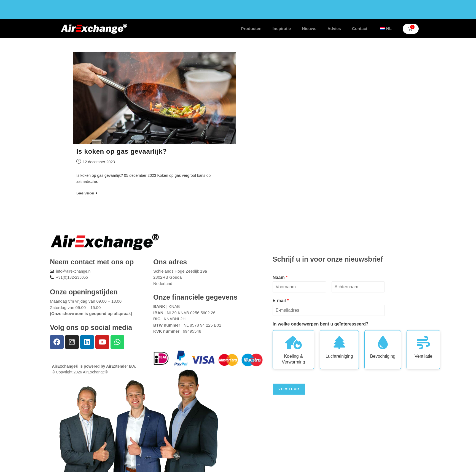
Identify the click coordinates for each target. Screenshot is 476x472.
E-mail (281, 301)
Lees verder (87, 193)
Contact (360, 29)
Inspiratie (282, 29)
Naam (280, 277)
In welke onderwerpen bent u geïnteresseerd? (321, 324)
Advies (334, 29)
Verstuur (289, 389)
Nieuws (309, 29)
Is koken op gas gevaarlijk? (122, 151)
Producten (251, 29)
